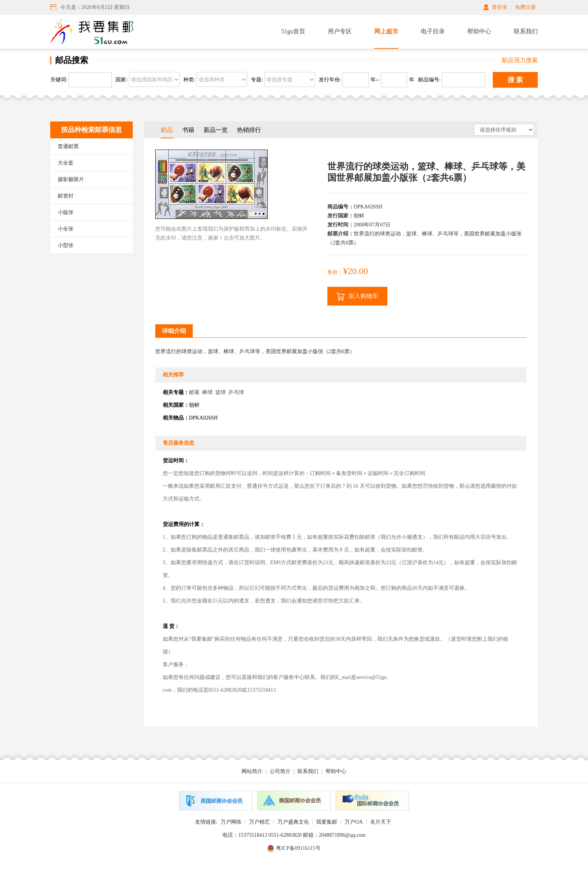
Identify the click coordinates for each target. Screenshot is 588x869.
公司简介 (280, 771)
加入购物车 (357, 297)
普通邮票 (68, 146)
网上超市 (386, 31)
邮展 (194, 392)
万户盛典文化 (293, 822)
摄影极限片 (71, 179)
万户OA (354, 822)
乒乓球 (236, 392)
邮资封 (66, 196)
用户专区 (340, 31)
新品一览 (216, 130)
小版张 (66, 212)
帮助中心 (479, 31)
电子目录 (433, 31)
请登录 (499, 7)
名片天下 (381, 822)
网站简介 (252, 771)
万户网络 (231, 822)
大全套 (66, 163)
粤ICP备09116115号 (298, 848)
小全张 (66, 229)
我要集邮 (327, 822)
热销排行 (249, 130)
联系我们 (526, 31)
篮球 (220, 392)
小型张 (66, 245)
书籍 (188, 130)
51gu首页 (293, 31)
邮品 (167, 130)
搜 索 (515, 80)
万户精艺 (259, 822)
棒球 (207, 392)
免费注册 (525, 7)
